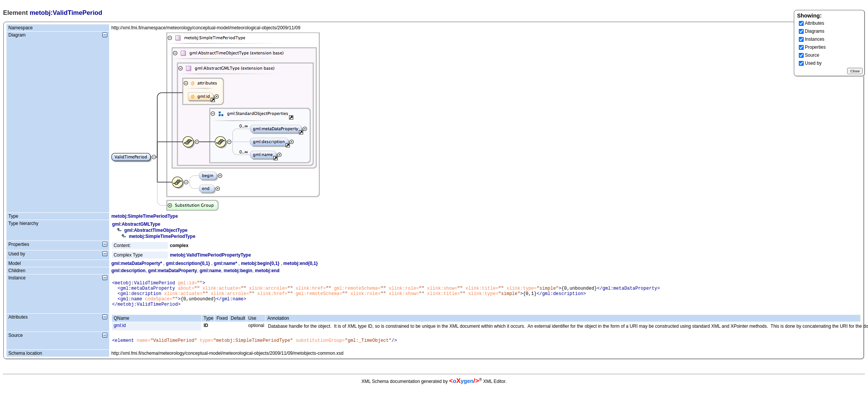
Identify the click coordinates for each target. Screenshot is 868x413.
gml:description (129, 271)
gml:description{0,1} (188, 263)
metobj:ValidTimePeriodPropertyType (211, 255)
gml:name (211, 271)
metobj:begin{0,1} (260, 263)
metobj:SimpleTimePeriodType (145, 216)
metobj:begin (238, 271)
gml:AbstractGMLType (136, 224)
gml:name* (225, 263)
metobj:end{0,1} (301, 263)
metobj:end (267, 271)
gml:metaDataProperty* (137, 263)
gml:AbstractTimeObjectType (156, 230)
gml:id (120, 331)
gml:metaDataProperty (172, 271)
